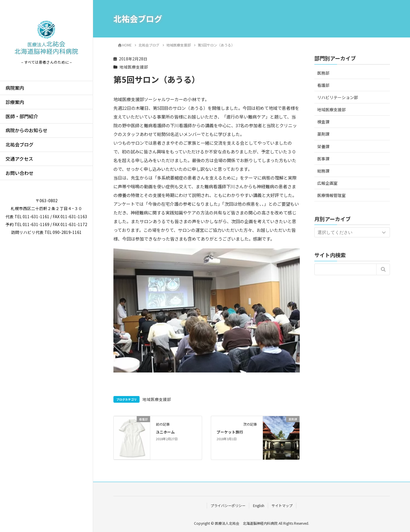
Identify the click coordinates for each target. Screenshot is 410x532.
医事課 (323, 159)
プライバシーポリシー (228, 505)
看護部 (323, 85)
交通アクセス (19, 159)
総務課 (323, 171)
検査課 (323, 122)
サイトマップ (282, 505)
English (259, 505)
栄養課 (323, 146)
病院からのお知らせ (26, 130)
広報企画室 (327, 183)
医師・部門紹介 (22, 116)
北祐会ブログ (19, 144)
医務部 (323, 73)
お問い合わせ (19, 173)
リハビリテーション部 (338, 97)
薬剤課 (323, 134)
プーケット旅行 (230, 432)
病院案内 (15, 88)
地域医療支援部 (134, 67)
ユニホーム (165, 432)
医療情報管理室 (331, 195)
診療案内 (15, 102)
